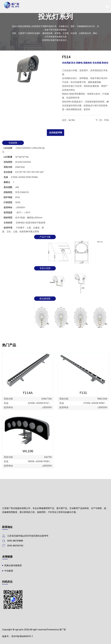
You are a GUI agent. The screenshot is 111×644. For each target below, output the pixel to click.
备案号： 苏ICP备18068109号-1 (17, 636)
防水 (73, 63)
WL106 (72, 120)
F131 (83, 393)
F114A (28, 393)
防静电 (79, 63)
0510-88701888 (15, 541)
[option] (28, 69)
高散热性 (88, 63)
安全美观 (97, 63)
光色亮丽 (66, 63)
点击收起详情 (55, 133)
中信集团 (9, 571)
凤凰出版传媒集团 (13, 565)
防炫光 (105, 63)
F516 (106, 120)
